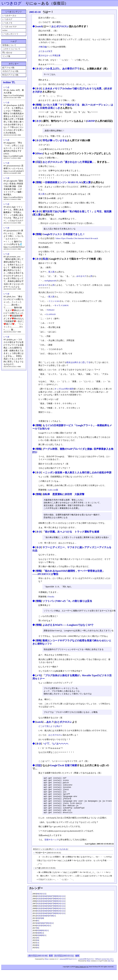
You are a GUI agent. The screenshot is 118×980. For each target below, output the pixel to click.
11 (43, 904)
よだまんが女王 (45, 51)
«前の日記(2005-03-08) (38, 966)
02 (40, 906)
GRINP (91, 121)
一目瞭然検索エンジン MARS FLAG (63, 183)
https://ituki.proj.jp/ (82, 977)
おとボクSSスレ (60, 26)
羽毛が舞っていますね (55, 141)
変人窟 (87, 183)
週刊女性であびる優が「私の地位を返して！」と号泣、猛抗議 (77, 212)
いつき (7, 87)
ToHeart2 (51, 310)
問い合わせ (7, 53)
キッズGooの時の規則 (64, 389)
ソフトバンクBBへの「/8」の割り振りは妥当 (67, 603)
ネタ (39, 69)
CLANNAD (51, 315)
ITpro (63, 239)
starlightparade (50, 281)
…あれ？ (49, 725)
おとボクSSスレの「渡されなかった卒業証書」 (69, 162)
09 (57, 906)
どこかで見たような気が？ (50, 729)
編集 (77, 966)
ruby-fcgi (111, 971)
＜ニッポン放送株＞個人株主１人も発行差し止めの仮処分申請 (77, 473)
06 (50, 906)
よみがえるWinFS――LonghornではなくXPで (68, 627)
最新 (51, 966)
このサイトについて (11, 49)
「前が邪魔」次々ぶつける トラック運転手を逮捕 (71, 533)
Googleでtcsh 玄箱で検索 (63, 768)
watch (39, 26)
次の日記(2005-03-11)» (64, 966)
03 (43, 906)
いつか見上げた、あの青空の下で (61, 69)
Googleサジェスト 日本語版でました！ (64, 235)
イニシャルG (54, 302)
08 (55, 906)
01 (38, 906)
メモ (39, 678)
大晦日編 (42, 47)
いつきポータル (9, 16)
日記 (39, 162)
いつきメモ (7, 23)
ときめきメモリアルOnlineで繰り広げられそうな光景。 (73, 89)
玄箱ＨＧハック (51, 850)
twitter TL (9, 82)
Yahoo (58, 239)
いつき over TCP (9, 27)
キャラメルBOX (61, 306)
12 (45, 904)
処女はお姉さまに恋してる (78, 363)
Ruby (89, 971)
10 (40, 904)
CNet (75, 239)
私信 (45, 259)
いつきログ (12, 3)
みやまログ (81, 277)
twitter (5, 30)
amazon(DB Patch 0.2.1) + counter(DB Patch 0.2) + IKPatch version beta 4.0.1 (87, 969)
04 (38, 904)
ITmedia (69, 239)
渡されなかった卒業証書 (49, 55)
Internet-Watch (84, 239)
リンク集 (6, 56)
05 (47, 906)
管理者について (9, 45)
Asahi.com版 (53, 490)
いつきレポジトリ (10, 34)
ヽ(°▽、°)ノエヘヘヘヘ (55, 746)
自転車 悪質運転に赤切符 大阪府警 (63, 495)
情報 (39, 105)
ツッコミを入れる (60, 859)
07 (52, 906)
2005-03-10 (35, 12)
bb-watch (94, 239)
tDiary (40, 154)
